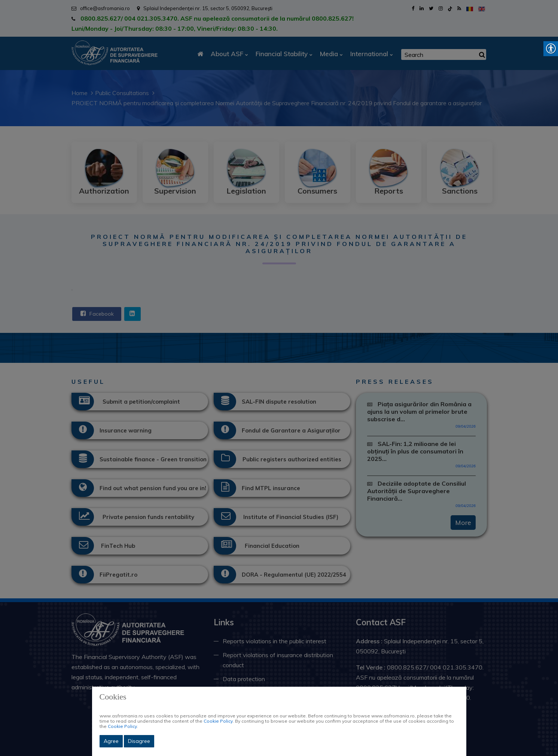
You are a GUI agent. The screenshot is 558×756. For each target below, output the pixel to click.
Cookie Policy (218, 721)
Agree (111, 741)
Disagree (139, 741)
